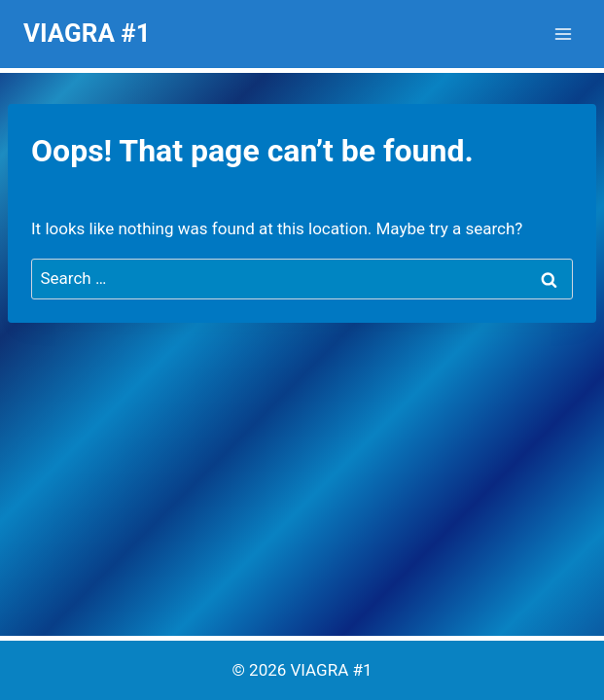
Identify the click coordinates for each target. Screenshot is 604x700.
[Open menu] (563, 34)
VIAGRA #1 (332, 670)
